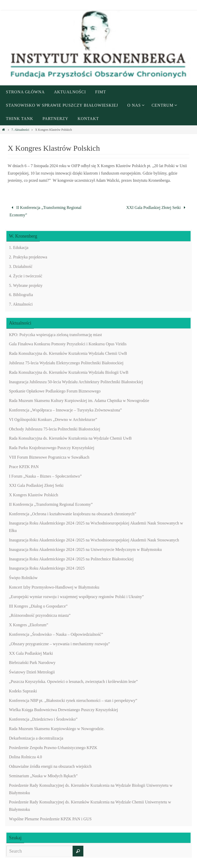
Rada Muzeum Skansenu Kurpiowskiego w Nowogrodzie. (57, 729)
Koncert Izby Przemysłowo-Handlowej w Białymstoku (54, 587)
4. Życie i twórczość (26, 276)
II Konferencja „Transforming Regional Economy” (45, 211)
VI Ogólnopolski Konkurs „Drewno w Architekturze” (53, 420)
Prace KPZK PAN (24, 467)
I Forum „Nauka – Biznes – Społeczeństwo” (45, 476)
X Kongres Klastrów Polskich (34, 495)
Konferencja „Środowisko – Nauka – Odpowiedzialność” (56, 634)
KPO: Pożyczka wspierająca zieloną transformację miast (55, 335)
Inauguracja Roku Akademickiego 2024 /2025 (47, 568)
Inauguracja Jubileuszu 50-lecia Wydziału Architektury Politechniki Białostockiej (76, 382)
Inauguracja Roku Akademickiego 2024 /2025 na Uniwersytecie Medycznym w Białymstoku (85, 549)
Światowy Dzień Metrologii (32, 672)
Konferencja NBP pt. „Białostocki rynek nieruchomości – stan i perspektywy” (73, 700)
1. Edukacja (19, 248)
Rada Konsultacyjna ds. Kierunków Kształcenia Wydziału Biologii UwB (69, 372)
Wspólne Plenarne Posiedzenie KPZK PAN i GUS (50, 819)
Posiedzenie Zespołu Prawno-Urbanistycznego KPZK (53, 748)
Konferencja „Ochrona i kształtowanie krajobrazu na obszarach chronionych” (73, 514)
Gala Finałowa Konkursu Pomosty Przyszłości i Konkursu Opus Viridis (68, 344)
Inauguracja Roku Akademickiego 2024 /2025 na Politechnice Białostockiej (71, 559)
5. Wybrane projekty (26, 285)
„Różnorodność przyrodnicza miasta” (40, 615)
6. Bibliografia (21, 295)
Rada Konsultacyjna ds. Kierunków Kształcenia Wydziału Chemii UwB (68, 353)
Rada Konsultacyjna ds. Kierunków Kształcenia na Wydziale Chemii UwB (70, 438)
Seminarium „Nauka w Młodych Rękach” (43, 776)
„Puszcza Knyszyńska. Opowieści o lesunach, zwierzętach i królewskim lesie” (73, 682)
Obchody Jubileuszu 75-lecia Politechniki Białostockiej (55, 429)
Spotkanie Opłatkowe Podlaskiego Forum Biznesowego (55, 391)
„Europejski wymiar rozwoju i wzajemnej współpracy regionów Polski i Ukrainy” (76, 597)
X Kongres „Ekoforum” (29, 625)
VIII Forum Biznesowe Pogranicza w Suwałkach (49, 457)
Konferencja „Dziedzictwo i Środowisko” (43, 719)
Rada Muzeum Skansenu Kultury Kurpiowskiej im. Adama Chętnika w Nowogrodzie (79, 401)
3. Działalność (21, 266)
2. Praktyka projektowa (28, 257)
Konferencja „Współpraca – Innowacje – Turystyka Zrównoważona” (65, 410)
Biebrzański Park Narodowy (32, 663)
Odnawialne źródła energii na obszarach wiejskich (50, 766)
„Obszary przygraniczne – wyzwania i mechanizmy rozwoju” (60, 644)
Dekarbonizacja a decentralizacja (36, 738)
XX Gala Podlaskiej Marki (31, 653)
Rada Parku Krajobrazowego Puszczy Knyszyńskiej (52, 448)
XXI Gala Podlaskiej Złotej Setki (157, 208)
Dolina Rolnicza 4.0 (25, 757)
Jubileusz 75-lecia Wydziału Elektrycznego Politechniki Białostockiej (66, 363)
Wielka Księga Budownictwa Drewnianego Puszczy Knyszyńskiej (63, 710)
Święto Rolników (23, 578)
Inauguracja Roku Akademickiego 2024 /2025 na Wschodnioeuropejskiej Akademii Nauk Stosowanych (94, 540)
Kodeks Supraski (23, 691)
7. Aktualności (20, 130)
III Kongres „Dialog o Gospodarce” (38, 606)
